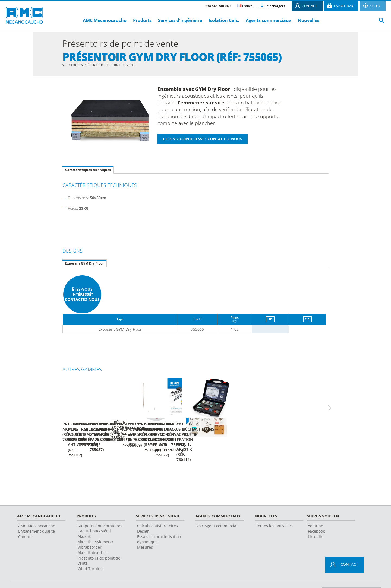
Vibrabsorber (90, 532)
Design (143, 516)
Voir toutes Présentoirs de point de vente (105, 65)
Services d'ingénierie (181, 20)
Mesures (145, 532)
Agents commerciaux (269, 20)
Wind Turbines (91, 554)
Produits (142, 20)
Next (335, 404)
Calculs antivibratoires (157, 511)
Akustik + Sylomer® (95, 527)
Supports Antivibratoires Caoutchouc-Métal (100, 513)
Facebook (316, 516)
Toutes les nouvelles (274, 511)
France (245, 6)
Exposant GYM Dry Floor (84, 264)
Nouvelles (309, 20)
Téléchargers (275, 6)
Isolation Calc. (224, 20)
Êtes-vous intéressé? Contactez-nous (82, 295)
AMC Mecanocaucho (105, 20)
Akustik (84, 521)
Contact (25, 522)
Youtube (316, 511)
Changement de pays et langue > (349, 576)
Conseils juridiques (146, 576)
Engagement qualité (37, 516)
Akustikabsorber (92, 538)
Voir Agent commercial (217, 511)
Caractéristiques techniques (88, 171)
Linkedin (316, 522)
